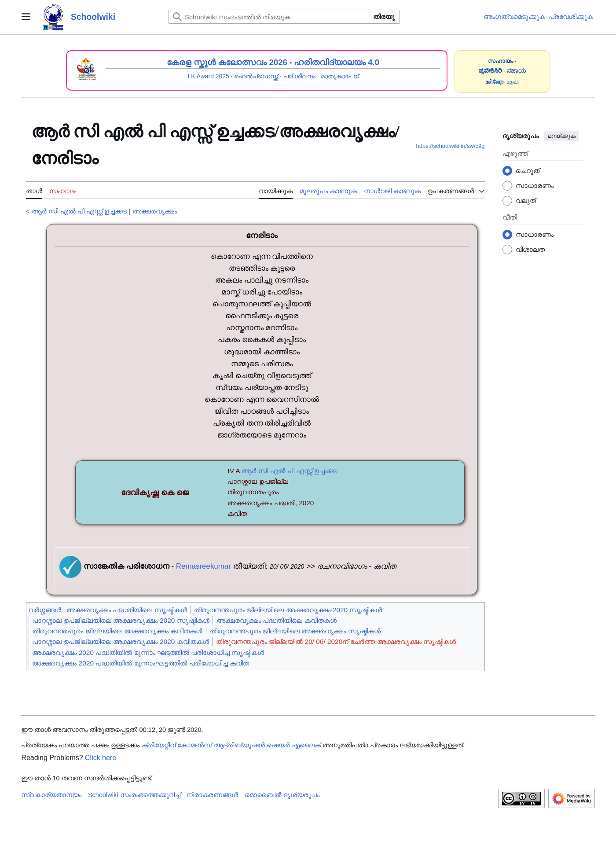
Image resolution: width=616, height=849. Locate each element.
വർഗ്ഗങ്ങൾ (45, 610)
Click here (101, 758)
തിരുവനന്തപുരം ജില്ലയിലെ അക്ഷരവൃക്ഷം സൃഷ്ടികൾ (295, 631)
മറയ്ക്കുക (562, 136)
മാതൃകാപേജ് (340, 76)
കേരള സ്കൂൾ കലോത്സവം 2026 (227, 62)
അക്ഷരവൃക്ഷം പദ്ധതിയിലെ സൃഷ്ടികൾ (127, 610)
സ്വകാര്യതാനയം (51, 795)
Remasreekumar (203, 566)
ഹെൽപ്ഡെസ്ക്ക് (256, 76)
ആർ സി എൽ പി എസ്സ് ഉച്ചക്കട (79, 211)
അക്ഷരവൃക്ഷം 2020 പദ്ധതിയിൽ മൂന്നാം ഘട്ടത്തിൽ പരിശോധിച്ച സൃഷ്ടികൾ (148, 652)
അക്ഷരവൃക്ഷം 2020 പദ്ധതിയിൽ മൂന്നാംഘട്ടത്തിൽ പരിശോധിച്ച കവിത (141, 663)
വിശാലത (530, 249)
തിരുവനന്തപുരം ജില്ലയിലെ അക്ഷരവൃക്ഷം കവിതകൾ (117, 631)
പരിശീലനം (299, 76)
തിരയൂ (384, 17)
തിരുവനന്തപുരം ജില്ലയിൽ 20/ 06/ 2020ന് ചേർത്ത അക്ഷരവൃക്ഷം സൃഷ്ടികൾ (336, 641)
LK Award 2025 (209, 76)
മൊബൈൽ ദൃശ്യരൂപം (282, 795)
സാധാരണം (535, 186)
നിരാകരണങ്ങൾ (212, 795)
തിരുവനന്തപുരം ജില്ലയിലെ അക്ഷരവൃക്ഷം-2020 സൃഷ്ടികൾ (288, 610)
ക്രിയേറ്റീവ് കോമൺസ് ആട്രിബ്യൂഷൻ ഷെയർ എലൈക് (231, 745)
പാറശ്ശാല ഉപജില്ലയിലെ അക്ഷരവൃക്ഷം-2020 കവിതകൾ (120, 641)
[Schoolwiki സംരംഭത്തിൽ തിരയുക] (268, 17)
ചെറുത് (528, 171)
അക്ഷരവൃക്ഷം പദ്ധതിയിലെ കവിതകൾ (277, 620)
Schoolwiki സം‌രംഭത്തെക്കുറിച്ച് (134, 795)
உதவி (513, 82)
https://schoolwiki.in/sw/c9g (451, 146)
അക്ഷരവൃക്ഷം (155, 211)
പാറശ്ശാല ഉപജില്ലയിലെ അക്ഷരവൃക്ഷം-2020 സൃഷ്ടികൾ (121, 620)
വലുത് (526, 200)
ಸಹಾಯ (517, 71)
